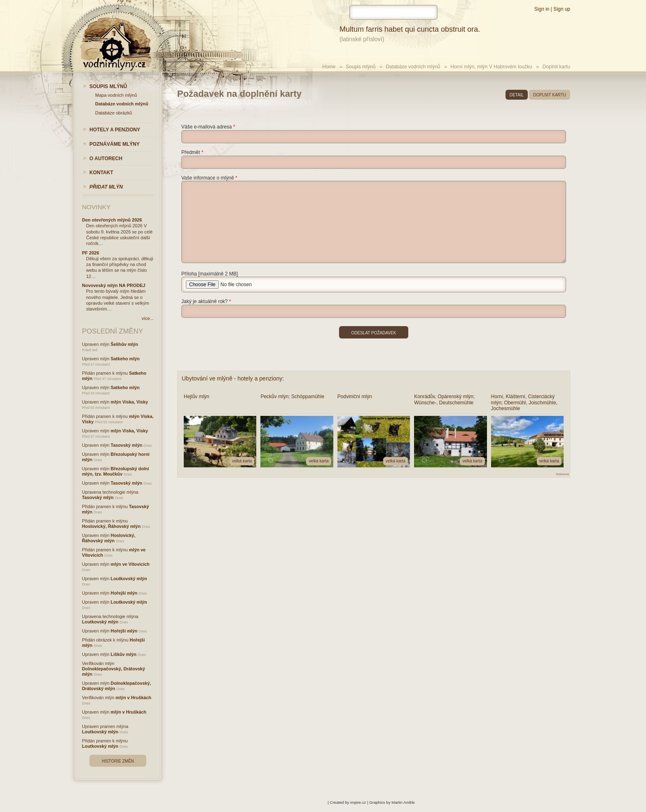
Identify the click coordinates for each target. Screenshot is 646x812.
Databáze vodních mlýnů (413, 67)
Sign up (562, 9)
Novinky (96, 207)
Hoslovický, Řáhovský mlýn (111, 526)
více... (148, 318)
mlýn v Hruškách (133, 698)
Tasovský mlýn (127, 445)
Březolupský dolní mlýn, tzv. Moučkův (116, 471)
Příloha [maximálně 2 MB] (209, 274)
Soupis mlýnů (360, 67)
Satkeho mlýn (125, 359)
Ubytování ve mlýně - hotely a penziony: (233, 378)
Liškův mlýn (124, 654)
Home (329, 67)
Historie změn (118, 761)
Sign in (542, 9)
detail (517, 95)
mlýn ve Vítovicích (130, 564)
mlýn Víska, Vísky (130, 402)
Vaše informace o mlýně (208, 178)
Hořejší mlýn (124, 593)
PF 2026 (91, 253)
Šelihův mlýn (125, 344)
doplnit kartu (550, 95)
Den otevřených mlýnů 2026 (112, 220)
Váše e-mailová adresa (207, 127)
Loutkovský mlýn (129, 579)
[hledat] (393, 12)
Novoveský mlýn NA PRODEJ (114, 285)
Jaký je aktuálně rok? (205, 301)
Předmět (191, 152)
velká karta (242, 461)
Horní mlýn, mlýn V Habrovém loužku (492, 67)
